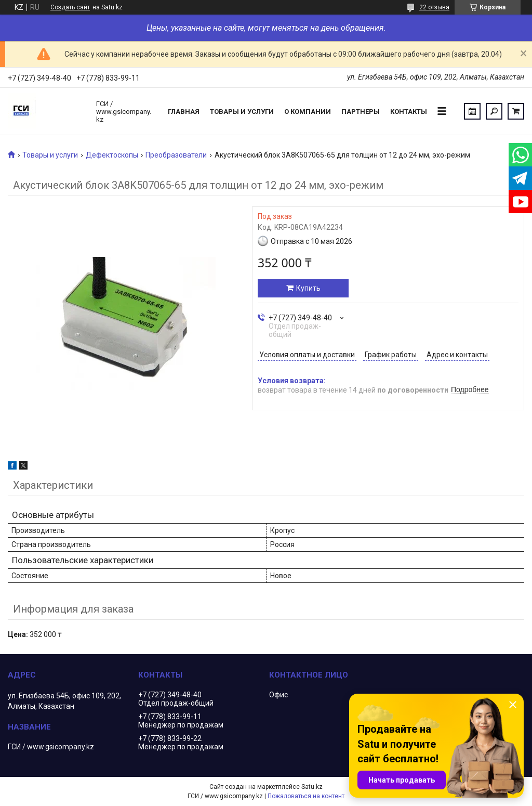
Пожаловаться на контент (306, 796)
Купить (308, 288)
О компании (308, 112)
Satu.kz (312, 787)
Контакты (409, 112)
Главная (184, 112)
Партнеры (361, 112)
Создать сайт (70, 7)
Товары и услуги (242, 112)
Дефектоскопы (112, 155)
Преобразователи (176, 155)
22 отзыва (434, 7)
